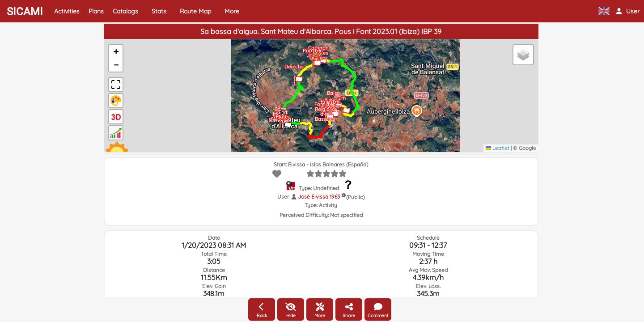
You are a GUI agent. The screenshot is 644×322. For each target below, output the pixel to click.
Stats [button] (159, 11)
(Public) (355, 197)
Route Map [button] (195, 11)
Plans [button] (96, 11)
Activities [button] (67, 11)
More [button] (232, 11)
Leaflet (498, 148)
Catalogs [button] (125, 11)
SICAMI (25, 12)
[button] (628, 11)
